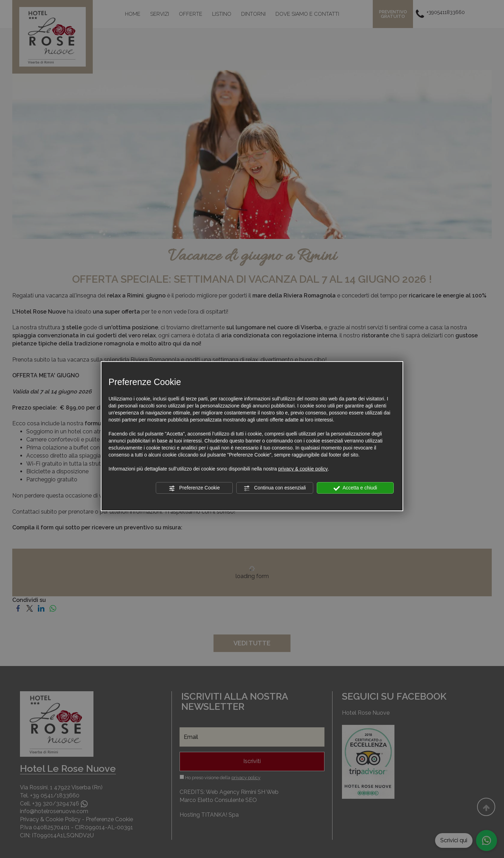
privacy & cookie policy (303, 469)
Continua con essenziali (275, 488)
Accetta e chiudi (355, 488)
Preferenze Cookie (194, 488)
